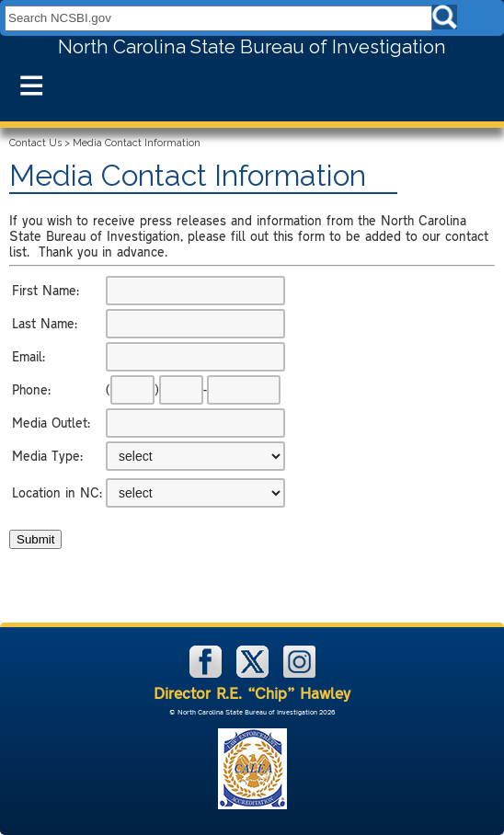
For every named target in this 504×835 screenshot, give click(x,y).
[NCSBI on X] (254, 674)
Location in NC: (57, 492)
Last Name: (45, 323)
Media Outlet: (51, 423)
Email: (29, 356)
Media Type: (47, 456)
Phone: (31, 389)
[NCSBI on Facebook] (207, 674)
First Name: (46, 290)
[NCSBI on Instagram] (299, 674)
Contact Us (35, 143)
